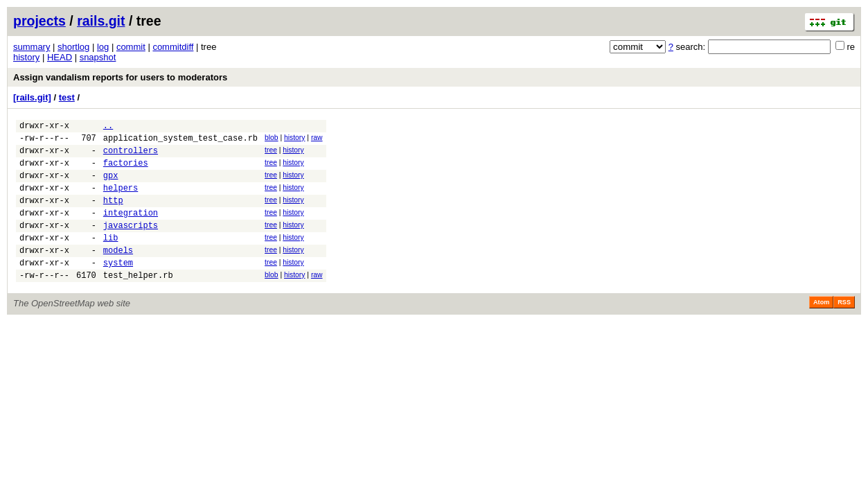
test (67, 97)
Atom (821, 329)
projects (39, 21)
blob (272, 140)
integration (131, 229)
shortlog (73, 47)
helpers (121, 200)
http (113, 215)
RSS (844, 329)
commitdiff (173, 47)
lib (111, 258)
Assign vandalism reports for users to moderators (120, 77)
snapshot (98, 57)
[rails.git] (32, 97)
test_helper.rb (138, 302)
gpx (111, 185)
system (118, 287)
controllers (131, 156)
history (26, 57)
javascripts (131, 244)
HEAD (60, 57)
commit (131, 47)
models (118, 273)
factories (126, 171)
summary (32, 47)
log (103, 47)
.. (108, 127)
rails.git (101, 21)
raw (317, 140)
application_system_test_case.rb (180, 142)
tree (271, 154)
